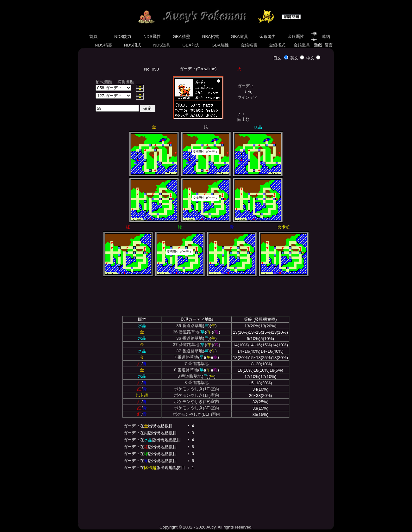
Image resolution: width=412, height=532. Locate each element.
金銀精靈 (249, 45)
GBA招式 (210, 37)
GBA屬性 (220, 45)
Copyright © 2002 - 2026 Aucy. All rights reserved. (206, 527)
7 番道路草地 (186, 357)
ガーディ (246, 86)
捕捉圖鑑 (126, 82)
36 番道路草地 (186, 332)
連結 (326, 37)
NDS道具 (162, 45)
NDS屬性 (152, 37)
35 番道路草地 (190, 326)
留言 (329, 45)
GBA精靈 (181, 37)
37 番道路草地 (186, 345)
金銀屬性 (296, 37)
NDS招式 (133, 45)
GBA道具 (240, 37)
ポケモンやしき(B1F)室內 (197, 414)
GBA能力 (191, 45)
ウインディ (248, 97)
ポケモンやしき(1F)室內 (196, 389)
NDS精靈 (103, 45)
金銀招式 (277, 45)
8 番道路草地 (186, 370)
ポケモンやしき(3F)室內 (196, 408)
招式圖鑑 (104, 82)
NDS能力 (123, 37)
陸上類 (243, 119)
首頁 (93, 37)
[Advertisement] (206, 496)
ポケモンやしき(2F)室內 (196, 402)
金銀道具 (302, 45)
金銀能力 (268, 37)
